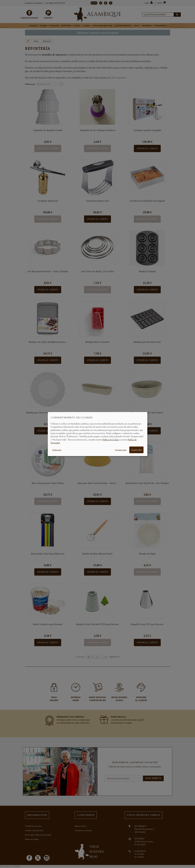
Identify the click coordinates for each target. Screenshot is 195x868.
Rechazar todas (121, 450)
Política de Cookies (111, 439)
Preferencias (57, 450)
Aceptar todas (136, 450)
